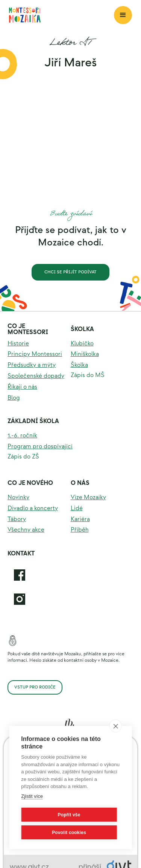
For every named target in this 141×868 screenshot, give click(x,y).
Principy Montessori (35, 354)
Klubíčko (82, 344)
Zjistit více (32, 796)
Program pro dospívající (40, 447)
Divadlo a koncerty (33, 508)
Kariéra (80, 519)
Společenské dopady (36, 376)
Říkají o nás (22, 387)
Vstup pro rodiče (35, 687)
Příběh (80, 530)
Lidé (77, 508)
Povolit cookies (69, 833)
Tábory (17, 519)
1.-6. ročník (22, 436)
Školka (82, 329)
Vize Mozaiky (88, 498)
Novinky (18, 498)
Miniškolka (85, 354)
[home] (61, 15)
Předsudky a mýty (32, 365)
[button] (123, 15)
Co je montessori (28, 329)
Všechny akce (26, 530)
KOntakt (21, 554)
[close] (116, 726)
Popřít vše (69, 815)
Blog (14, 398)
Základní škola (33, 421)
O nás (80, 483)
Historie (18, 344)
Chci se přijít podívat (70, 272)
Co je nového (30, 483)
